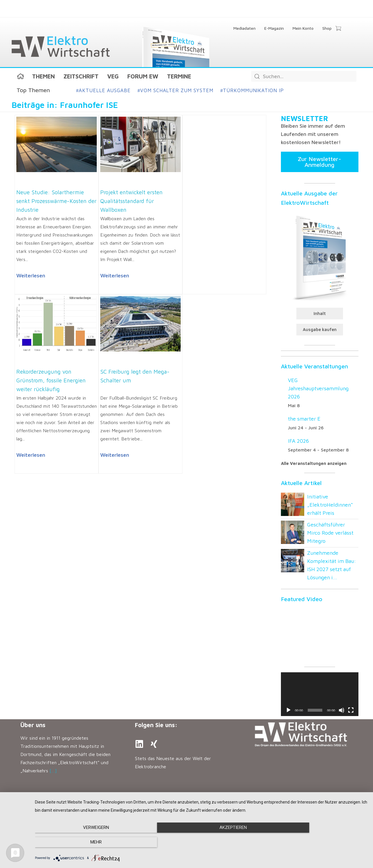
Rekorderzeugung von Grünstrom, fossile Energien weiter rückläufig (51, 380)
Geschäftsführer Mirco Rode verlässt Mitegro (330, 533)
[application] (320, 694)
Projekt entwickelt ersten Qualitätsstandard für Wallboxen (131, 201)
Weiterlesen (31, 275)
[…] (53, 771)
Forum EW (143, 76)
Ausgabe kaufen (320, 329)
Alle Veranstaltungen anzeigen (314, 463)
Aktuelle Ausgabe (103, 90)
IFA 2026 (298, 441)
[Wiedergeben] (288, 710)
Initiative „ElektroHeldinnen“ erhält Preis (330, 505)
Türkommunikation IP (252, 90)
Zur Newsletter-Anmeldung (320, 162)
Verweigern (85, 842)
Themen (43, 76)
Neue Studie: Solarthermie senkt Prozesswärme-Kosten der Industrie (56, 201)
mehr (317, 842)
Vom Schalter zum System (175, 90)
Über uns (33, 725)
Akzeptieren (201, 842)
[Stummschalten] (342, 710)
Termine (179, 76)
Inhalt (320, 313)
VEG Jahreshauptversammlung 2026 (318, 388)
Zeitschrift (81, 76)
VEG (113, 76)
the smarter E (304, 419)
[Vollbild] (351, 710)
